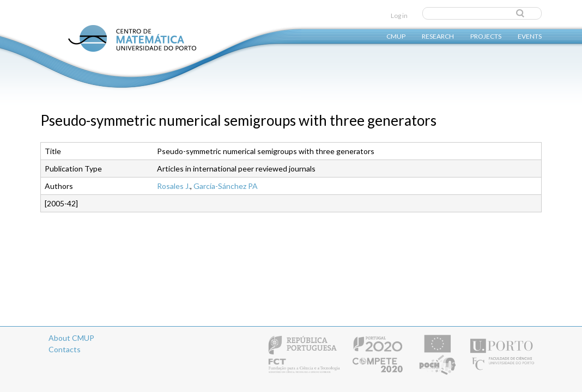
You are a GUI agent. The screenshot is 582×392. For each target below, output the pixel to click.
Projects (486, 36)
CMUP (396, 36)
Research (438, 36)
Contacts (65, 349)
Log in (399, 16)
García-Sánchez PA (226, 186)
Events (530, 36)
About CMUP (71, 338)
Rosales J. (174, 186)
